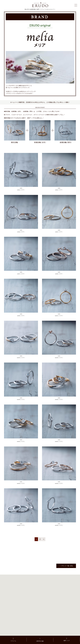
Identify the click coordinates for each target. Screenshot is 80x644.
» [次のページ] (44, 539)
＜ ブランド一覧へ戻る (66, 566)
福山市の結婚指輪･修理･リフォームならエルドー (40, 9)
